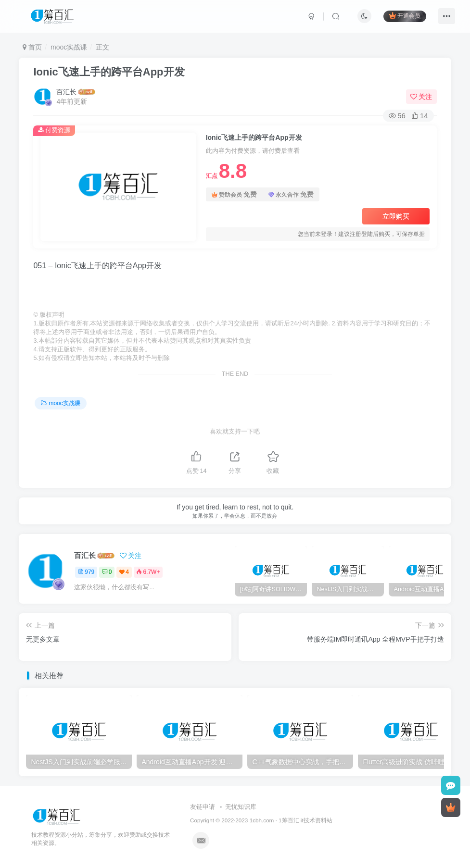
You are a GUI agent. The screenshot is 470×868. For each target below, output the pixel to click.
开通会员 (405, 16)
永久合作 (291, 194)
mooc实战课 (69, 47)
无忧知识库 (241, 807)
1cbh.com (262, 820)
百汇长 (66, 92)
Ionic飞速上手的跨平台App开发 (109, 72)
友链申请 (203, 807)
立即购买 (396, 216)
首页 (32, 47)
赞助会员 (234, 194)
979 (86, 572)
